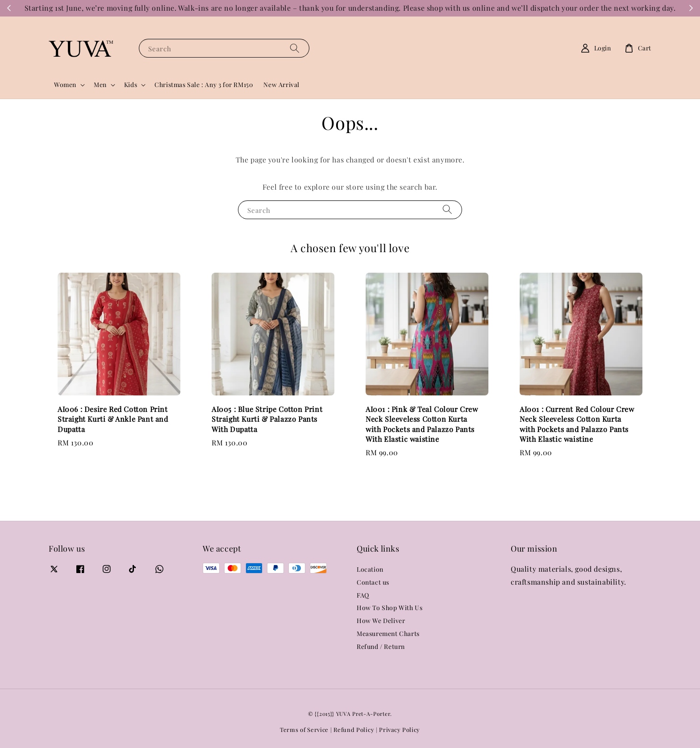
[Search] (295, 48)
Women (65, 85)
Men (100, 85)
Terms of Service (304, 729)
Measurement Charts (388, 634)
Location (370, 569)
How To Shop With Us (390, 608)
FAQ (363, 595)
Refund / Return (381, 646)
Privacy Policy (400, 729)
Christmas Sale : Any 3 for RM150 (204, 85)
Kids (131, 85)
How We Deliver (381, 621)
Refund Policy (354, 729)
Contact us (373, 582)
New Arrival (281, 85)
